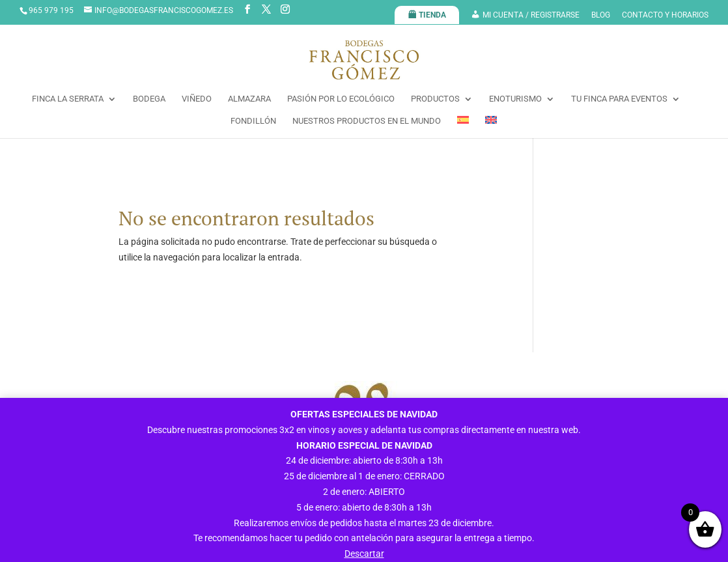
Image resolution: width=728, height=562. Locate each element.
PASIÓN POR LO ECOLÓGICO (341, 99)
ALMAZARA (249, 99)
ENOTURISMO (515, 99)
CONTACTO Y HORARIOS (665, 15)
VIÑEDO (197, 99)
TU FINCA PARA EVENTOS (619, 99)
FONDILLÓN (253, 121)
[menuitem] (463, 127)
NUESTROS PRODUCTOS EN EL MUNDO (367, 121)
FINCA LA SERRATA (68, 99)
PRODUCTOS (435, 99)
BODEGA (149, 99)
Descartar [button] (364, 554)
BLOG (601, 15)
